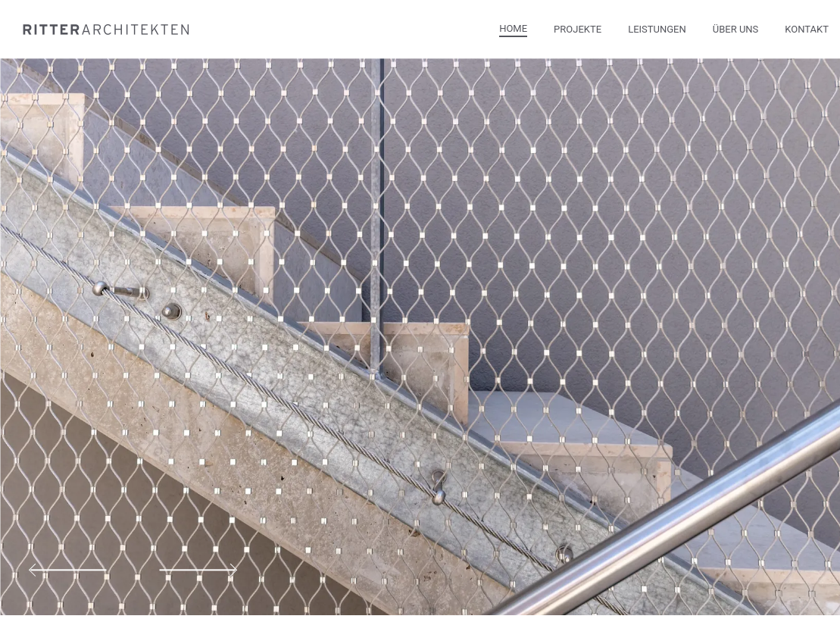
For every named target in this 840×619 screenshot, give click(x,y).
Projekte (578, 29)
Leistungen (657, 29)
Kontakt (807, 29)
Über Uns (736, 29)
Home (513, 28)
